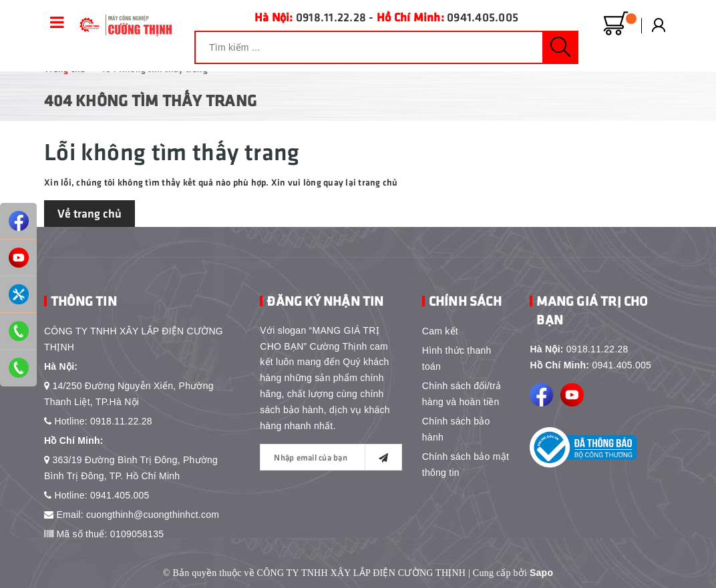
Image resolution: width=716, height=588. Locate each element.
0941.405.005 (483, 17)
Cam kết (440, 331)
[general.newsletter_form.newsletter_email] (331, 457)
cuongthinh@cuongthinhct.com (153, 515)
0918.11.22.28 (331, 17)
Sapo (541, 573)
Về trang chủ (89, 213)
